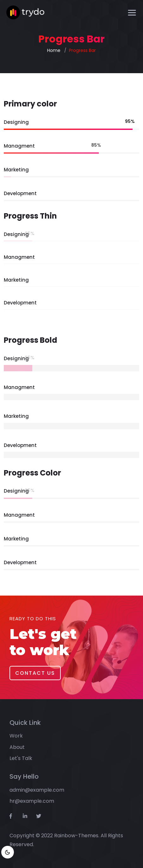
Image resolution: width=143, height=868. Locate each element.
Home (54, 50)
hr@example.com (32, 801)
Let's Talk (21, 758)
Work (16, 736)
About (17, 747)
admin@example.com (37, 790)
